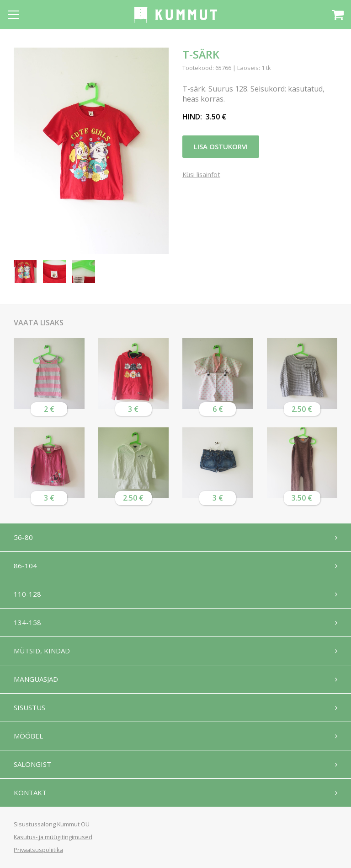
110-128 (27, 594)
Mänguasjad (36, 679)
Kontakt (30, 793)
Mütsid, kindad (42, 651)
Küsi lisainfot (201, 175)
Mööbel (28, 736)
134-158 (27, 622)
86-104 (25, 566)
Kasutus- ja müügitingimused (53, 837)
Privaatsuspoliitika (38, 850)
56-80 (23, 537)
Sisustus (29, 707)
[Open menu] (13, 15)
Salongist (32, 764)
